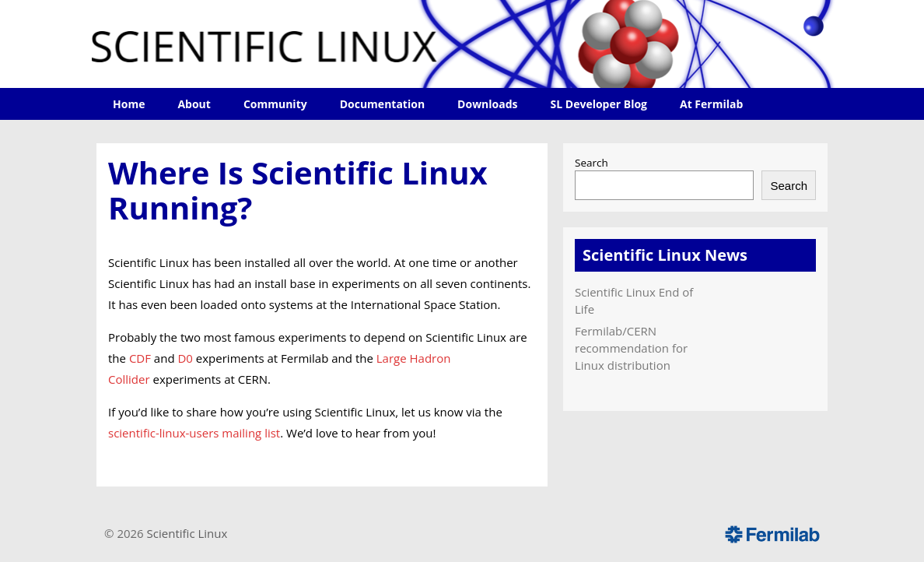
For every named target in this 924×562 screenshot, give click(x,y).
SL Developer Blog (599, 104)
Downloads (487, 104)
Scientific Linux (187, 533)
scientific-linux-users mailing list (194, 433)
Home (129, 104)
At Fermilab (711, 104)
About (194, 104)
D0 (185, 358)
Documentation (382, 104)
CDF (140, 358)
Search (591, 163)
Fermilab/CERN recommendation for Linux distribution (631, 348)
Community (275, 104)
